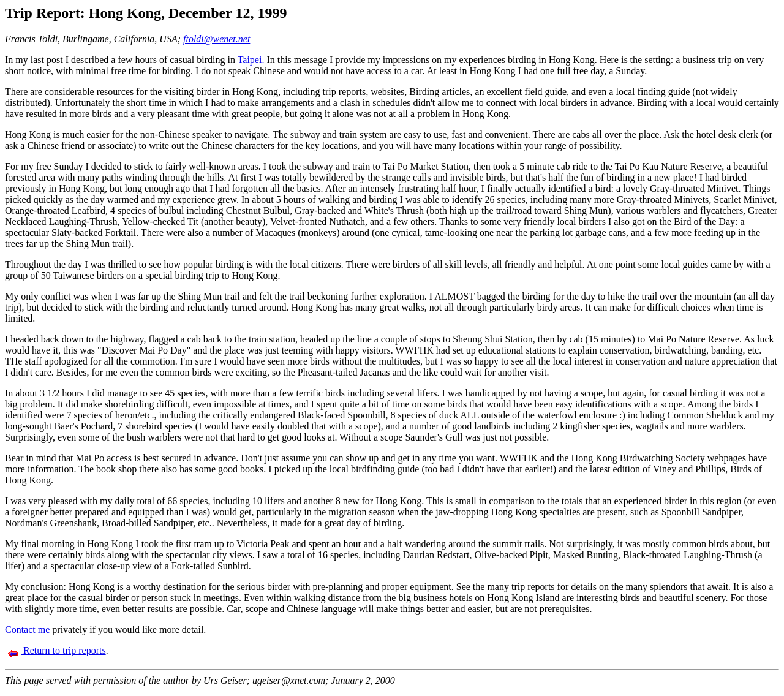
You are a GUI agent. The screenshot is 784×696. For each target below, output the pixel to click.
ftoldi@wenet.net (217, 39)
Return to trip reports (57, 650)
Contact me (27, 630)
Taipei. (251, 60)
